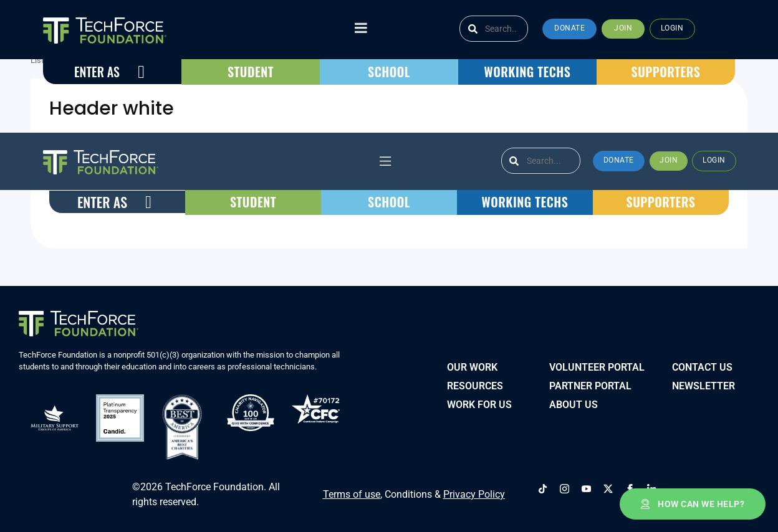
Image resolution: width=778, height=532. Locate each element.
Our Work (472, 363)
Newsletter (704, 382)
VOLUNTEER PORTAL (597, 363)
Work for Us (479, 401)
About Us (574, 401)
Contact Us (702, 363)
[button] (569, 29)
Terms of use (352, 487)
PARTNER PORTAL (590, 382)
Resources (475, 382)
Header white (112, 108)
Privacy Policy (474, 487)
